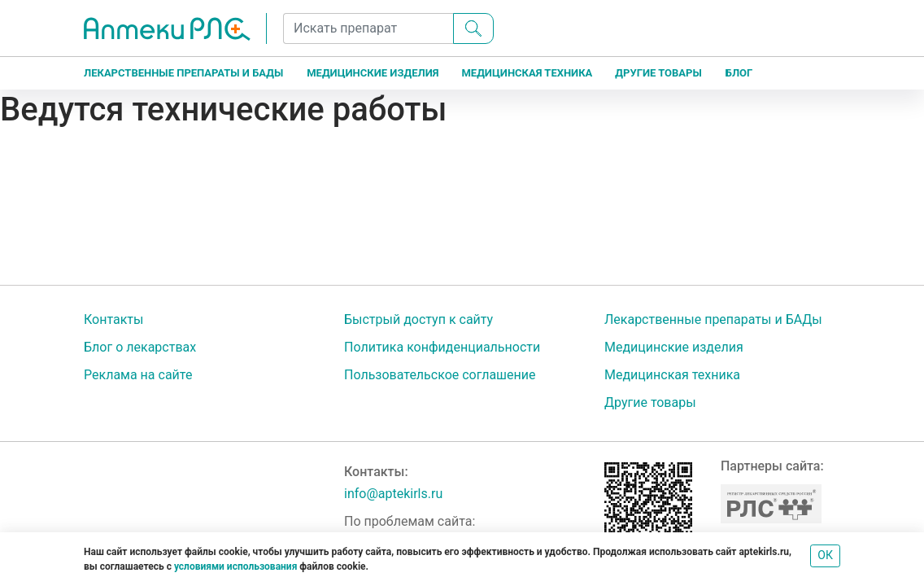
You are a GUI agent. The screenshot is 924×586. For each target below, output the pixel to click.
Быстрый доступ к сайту (418, 319)
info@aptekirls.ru (393, 494)
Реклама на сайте (138, 375)
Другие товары (658, 73)
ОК (825, 555)
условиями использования (235, 566)
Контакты (113, 319)
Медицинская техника (527, 73)
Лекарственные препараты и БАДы (183, 73)
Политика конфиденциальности (442, 347)
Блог (739, 73)
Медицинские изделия (373, 73)
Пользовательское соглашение (440, 375)
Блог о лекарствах (140, 347)
